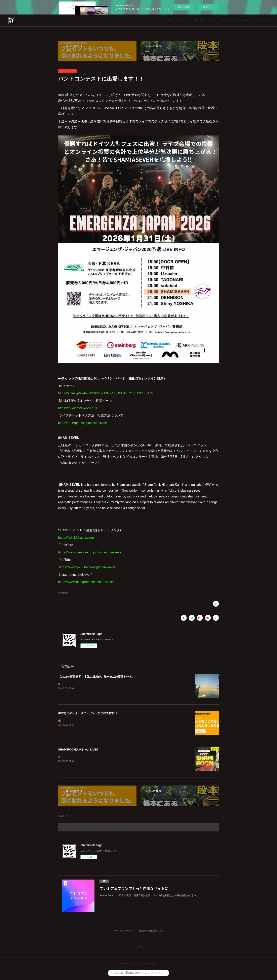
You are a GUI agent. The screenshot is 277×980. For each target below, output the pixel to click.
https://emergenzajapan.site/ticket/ (83, 423)
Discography (262, 21)
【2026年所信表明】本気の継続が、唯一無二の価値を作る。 (96, 677)
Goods (213, 21)
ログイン (208, 7)
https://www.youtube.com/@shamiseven (87, 567)
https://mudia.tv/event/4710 (78, 408)
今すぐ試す (183, 7)
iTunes (226, 21)
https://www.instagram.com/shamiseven (86, 582)
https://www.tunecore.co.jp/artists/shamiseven (91, 552)
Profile (181, 21)
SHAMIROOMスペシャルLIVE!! (78, 749)
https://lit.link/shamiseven (76, 538)
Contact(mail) (242, 21)
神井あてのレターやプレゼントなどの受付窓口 (88, 713)
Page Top (138, 947)
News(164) (63, 593)
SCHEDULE (197, 21)
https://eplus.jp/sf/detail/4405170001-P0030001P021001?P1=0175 (106, 393)
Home (168, 21)
